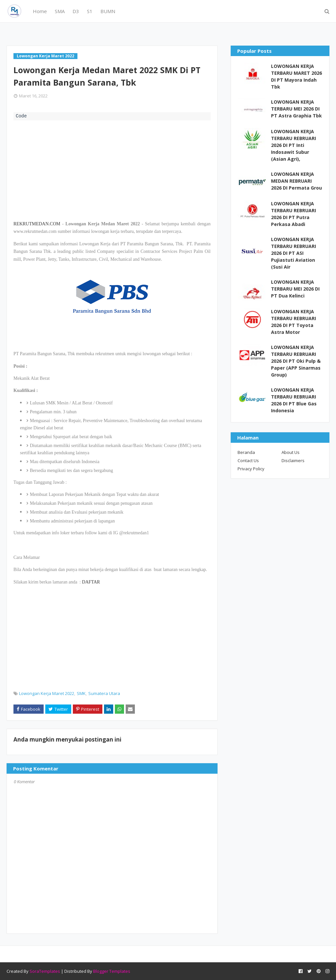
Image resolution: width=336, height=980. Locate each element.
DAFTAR (91, 582)
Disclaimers (293, 460)
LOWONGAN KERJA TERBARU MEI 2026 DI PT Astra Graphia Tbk (296, 109)
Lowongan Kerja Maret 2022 (47, 693)
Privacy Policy (251, 469)
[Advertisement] (112, 170)
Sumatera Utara (104, 693)
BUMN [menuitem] (108, 11)
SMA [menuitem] (60, 11)
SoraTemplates (45, 971)
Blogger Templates (112, 971)
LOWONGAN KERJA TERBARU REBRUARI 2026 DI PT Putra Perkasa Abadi (294, 214)
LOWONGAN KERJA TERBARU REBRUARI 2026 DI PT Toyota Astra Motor (294, 322)
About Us (291, 452)
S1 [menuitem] (90, 11)
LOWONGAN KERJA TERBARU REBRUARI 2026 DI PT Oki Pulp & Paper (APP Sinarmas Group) (296, 361)
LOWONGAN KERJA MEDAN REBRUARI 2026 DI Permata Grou (296, 181)
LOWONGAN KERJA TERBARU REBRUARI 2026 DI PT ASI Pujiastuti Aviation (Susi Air (294, 253)
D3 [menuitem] (76, 11)
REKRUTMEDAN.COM (37, 224)
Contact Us (248, 460)
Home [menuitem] (40, 11)
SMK (81, 693)
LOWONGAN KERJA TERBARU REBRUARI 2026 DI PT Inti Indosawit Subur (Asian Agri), (294, 145)
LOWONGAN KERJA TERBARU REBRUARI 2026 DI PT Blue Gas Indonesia (294, 400)
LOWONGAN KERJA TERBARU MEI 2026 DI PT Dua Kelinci (295, 289)
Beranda (246, 452)
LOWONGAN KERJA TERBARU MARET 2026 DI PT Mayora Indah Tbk (296, 76)
